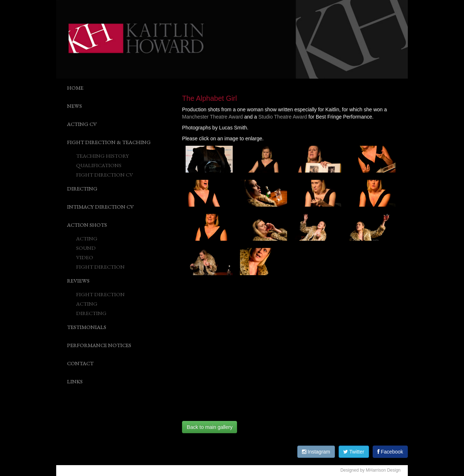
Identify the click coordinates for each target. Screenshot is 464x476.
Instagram (316, 452)
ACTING (87, 238)
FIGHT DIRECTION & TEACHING (109, 142)
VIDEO (85, 257)
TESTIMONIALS (87, 327)
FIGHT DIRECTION (100, 267)
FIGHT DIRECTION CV (105, 175)
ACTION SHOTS (87, 225)
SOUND (86, 248)
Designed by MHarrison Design (370, 470)
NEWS (74, 106)
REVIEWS (78, 280)
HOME (75, 88)
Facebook (390, 452)
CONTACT (80, 363)
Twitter (354, 452)
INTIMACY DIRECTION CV (100, 206)
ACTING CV (82, 124)
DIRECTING (82, 188)
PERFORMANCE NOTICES (99, 345)
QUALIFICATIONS (99, 165)
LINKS (75, 381)
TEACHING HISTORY (103, 156)
